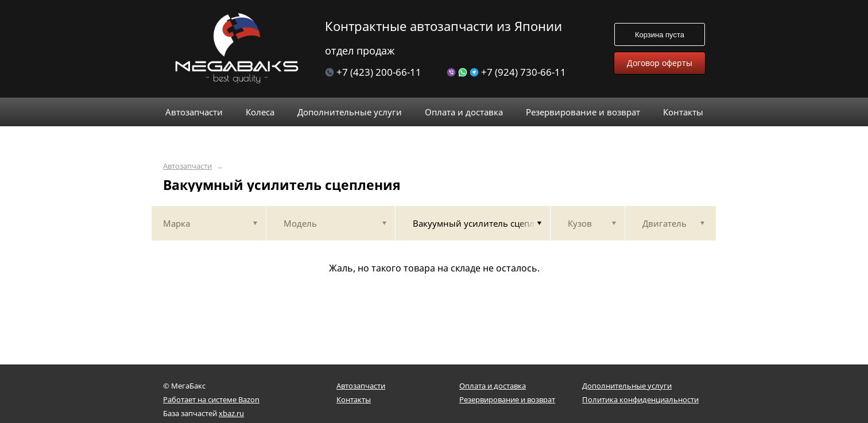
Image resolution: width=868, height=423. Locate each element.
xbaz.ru (231, 413)
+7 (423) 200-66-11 (373, 72)
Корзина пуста (660, 35)
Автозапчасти (187, 166)
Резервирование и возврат (507, 399)
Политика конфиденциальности (640, 399)
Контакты (354, 399)
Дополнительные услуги (627, 386)
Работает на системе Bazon (211, 399)
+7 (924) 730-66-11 (506, 72)
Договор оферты (660, 63)
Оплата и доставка (493, 386)
